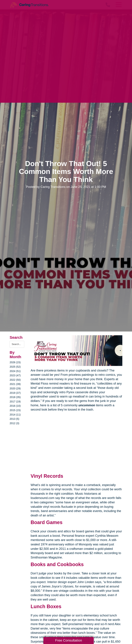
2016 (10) (15, 406)
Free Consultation (69, 640)
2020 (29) (15, 388)
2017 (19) (15, 402)
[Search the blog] (17, 344)
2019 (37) (15, 393)
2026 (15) (15, 362)
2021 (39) (15, 384)
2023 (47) (15, 375)
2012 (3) (15, 423)
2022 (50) (15, 380)
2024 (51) (15, 371)
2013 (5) (15, 419)
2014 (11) (15, 415)
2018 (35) (15, 397)
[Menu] (118, 5)
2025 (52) (15, 367)
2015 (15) (15, 410)
